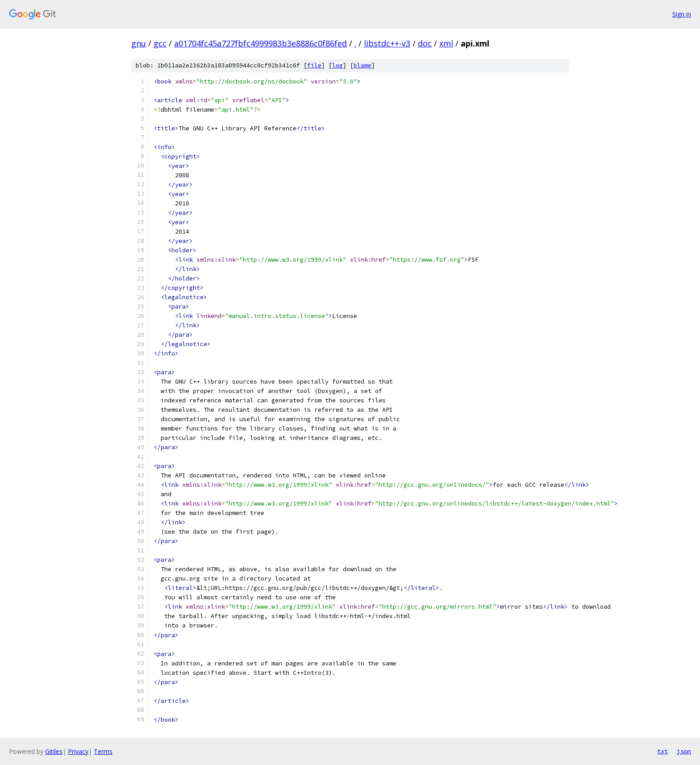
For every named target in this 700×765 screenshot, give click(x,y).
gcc (160, 43)
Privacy (78, 751)
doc (425, 43)
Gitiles (54, 751)
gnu (139, 43)
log (337, 65)
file (314, 65)
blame (362, 65)
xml (446, 43)
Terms (103, 751)
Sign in (682, 14)
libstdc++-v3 (387, 43)
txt (662, 751)
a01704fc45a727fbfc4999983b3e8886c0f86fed (260, 43)
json (684, 751)
